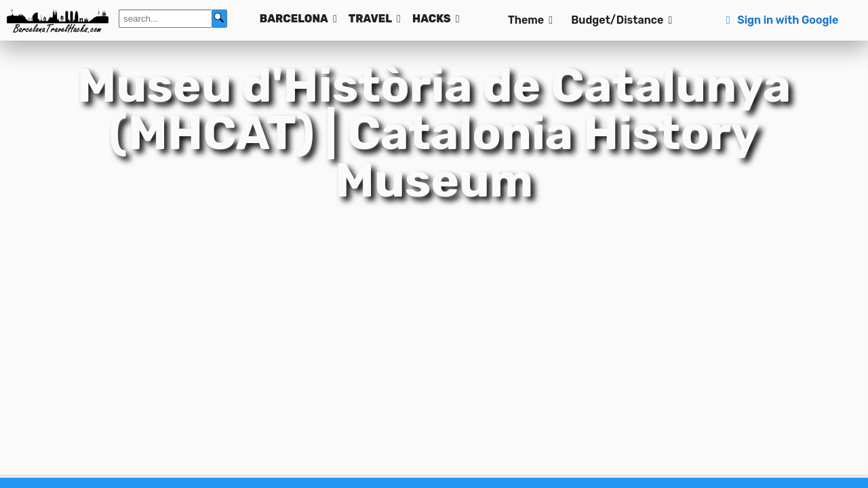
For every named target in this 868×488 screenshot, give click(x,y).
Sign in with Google (780, 20)
